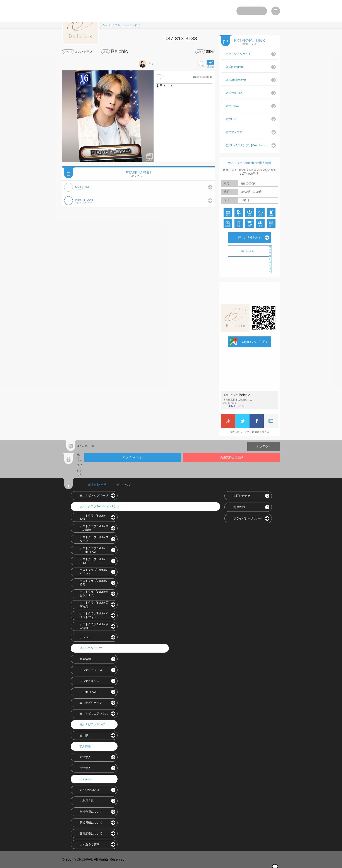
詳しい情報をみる (250, 238)
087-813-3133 (237, 406)
